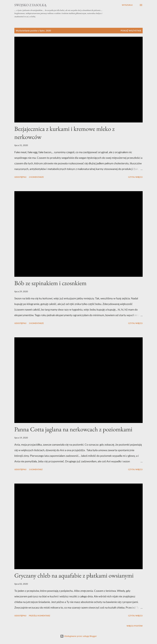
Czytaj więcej (135, 177)
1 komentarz (36, 469)
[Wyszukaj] (127, 5)
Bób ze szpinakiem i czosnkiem (50, 283)
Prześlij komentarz (39, 616)
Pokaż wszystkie (131, 31)
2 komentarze (36, 177)
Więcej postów (135, 626)
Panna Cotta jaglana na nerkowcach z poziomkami (73, 429)
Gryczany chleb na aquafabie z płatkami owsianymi (74, 575)
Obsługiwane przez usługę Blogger (78, 636)
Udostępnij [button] (20, 177)
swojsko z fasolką (30, 5)
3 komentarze (36, 323)
